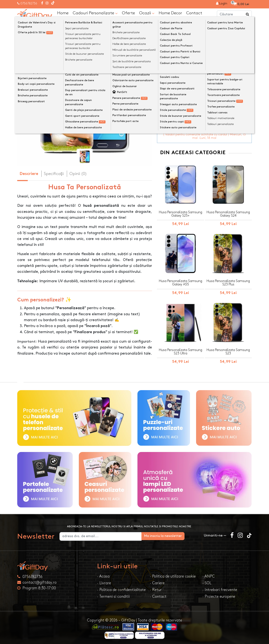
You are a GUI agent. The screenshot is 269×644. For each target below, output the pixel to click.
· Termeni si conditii (113, 595)
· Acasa (103, 575)
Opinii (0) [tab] (78, 174)
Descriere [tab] (29, 174)
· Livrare (104, 582)
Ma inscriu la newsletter (177, 535)
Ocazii (147, 13)
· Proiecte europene (219, 595)
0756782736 (29, 3)
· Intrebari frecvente (220, 589)
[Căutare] (248, 14)
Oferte (128, 13)
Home (63, 13)
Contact (194, 13)
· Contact (158, 595)
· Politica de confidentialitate (121, 589)
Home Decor (170, 13)
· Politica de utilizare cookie (173, 575)
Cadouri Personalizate (95, 13)
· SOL (207, 582)
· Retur (156, 589)
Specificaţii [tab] (54, 174)
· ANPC (209, 575)
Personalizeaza (206, 77)
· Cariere (157, 582)
